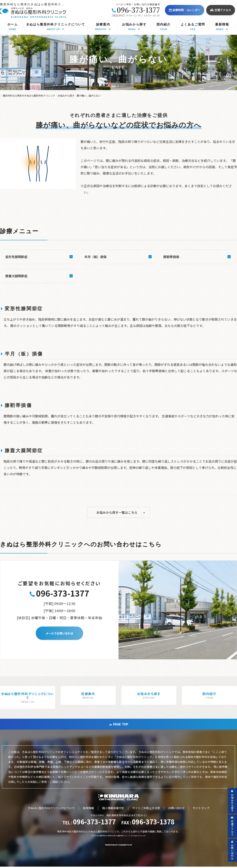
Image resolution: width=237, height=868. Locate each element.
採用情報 (88, 808)
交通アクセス (221, 10)
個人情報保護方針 (113, 808)
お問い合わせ (176, 808)
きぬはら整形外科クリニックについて (51, 808)
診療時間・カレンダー (185, 10)
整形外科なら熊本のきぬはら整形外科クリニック (115, 836)
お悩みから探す (232, 801)
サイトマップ (201, 808)
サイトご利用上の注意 (146, 808)
